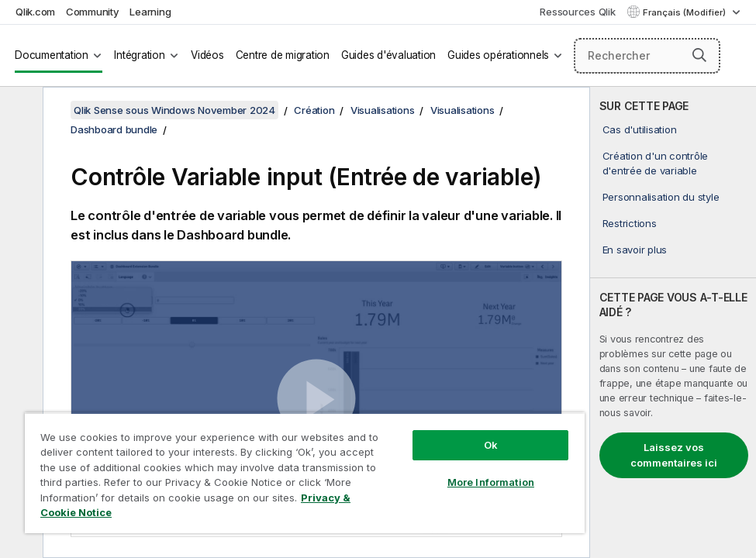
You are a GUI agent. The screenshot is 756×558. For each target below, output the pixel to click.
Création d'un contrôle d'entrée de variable (656, 163)
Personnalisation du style (661, 197)
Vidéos (207, 55)
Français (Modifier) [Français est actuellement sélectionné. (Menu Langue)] (685, 12)
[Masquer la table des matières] (19, 111)
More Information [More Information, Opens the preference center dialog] (491, 482)
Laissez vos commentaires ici (674, 455)
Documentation (52, 55)
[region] (305, 473)
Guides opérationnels (498, 55)
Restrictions (630, 223)
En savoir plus (635, 250)
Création (314, 110)
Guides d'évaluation (388, 55)
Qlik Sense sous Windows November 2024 (174, 110)
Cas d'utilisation (640, 129)
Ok (491, 445)
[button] (699, 55)
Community (93, 12)
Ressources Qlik (577, 12)
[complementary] (673, 322)
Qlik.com (35, 12)
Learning (150, 12)
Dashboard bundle (114, 129)
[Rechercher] (647, 56)
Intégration (139, 55)
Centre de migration (283, 55)
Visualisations (383, 110)
